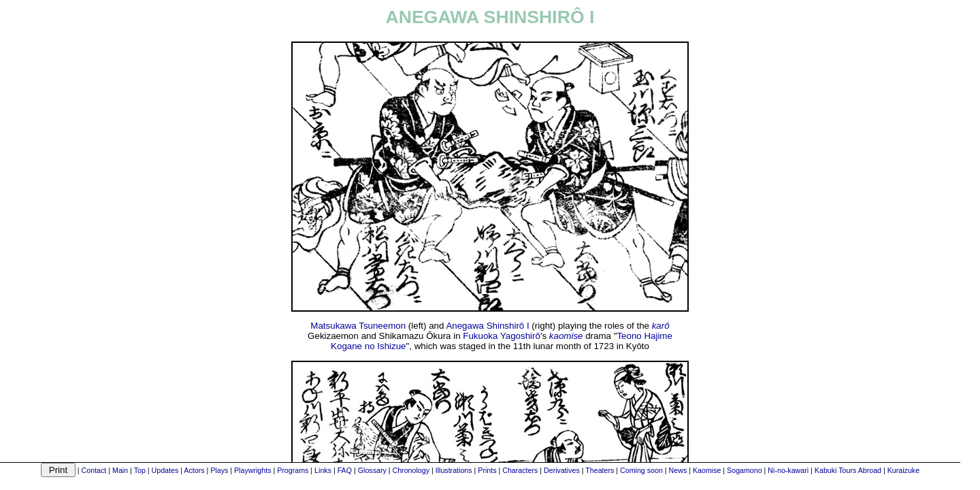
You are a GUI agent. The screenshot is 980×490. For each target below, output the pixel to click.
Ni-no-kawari (788, 470)
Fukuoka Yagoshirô (502, 336)
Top (140, 470)
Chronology (411, 470)
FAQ (345, 470)
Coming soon (641, 470)
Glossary (372, 470)
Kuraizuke (903, 470)
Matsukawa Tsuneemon (358, 326)
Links (323, 470)
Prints (487, 470)
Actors (194, 470)
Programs (293, 470)
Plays (219, 470)
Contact (94, 470)
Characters (520, 470)
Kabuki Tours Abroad (848, 470)
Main (120, 470)
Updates (165, 470)
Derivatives (562, 470)
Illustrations (454, 470)
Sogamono (745, 470)
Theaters (600, 470)
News (678, 470)
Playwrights (252, 470)
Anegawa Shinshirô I (487, 326)
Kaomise (707, 470)
